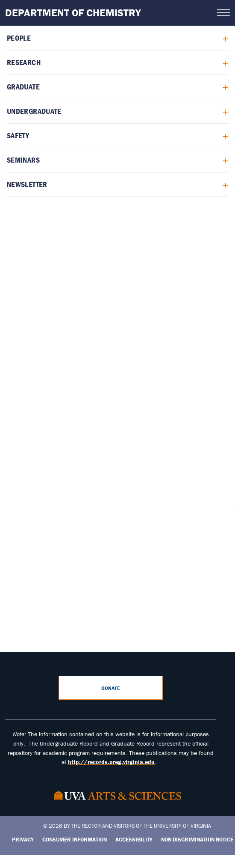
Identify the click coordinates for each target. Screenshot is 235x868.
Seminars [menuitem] (23, 160)
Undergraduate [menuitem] (34, 111)
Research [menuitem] (24, 62)
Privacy (23, 840)
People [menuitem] (19, 38)
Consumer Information (75, 840)
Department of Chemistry (73, 13)
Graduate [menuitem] (23, 87)
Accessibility (134, 840)
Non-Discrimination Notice (197, 840)
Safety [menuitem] (18, 135)
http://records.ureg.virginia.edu (111, 762)
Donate (111, 688)
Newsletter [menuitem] (27, 184)
